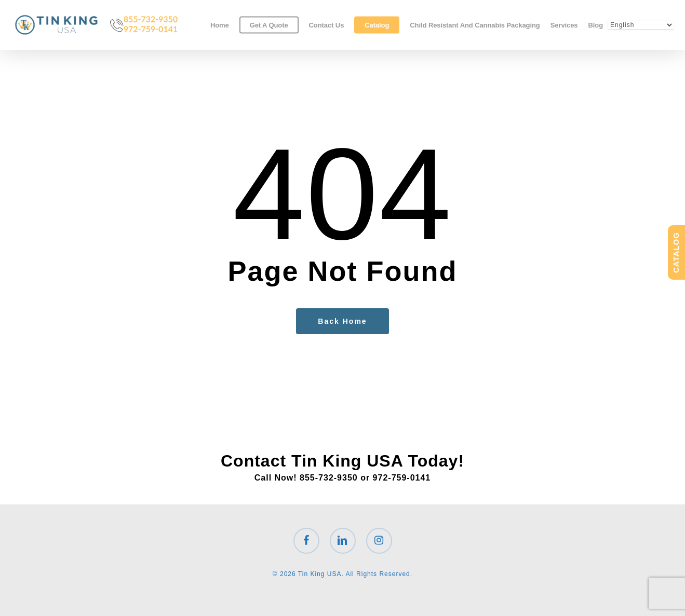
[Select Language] (641, 25)
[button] (665, 5)
